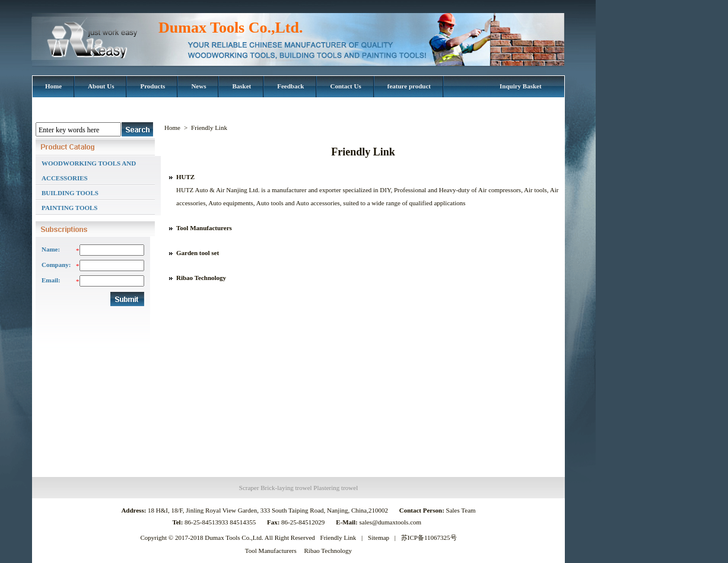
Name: (51, 249)
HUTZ (185, 177)
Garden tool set (198, 253)
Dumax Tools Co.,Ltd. (231, 28)
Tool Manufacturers (204, 228)
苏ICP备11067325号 (429, 537)
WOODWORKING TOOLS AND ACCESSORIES (89, 171)
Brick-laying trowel (286, 488)
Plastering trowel (336, 488)
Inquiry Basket (521, 86)
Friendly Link (338, 537)
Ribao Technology (201, 278)
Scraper (249, 488)
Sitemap (379, 537)
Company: (56, 265)
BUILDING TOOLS (70, 193)
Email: (51, 280)
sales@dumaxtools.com (391, 522)
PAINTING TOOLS (69, 208)
